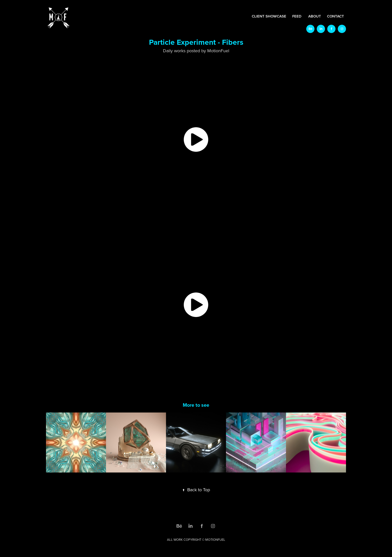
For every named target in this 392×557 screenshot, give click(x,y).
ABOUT (315, 16)
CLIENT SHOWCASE (269, 16)
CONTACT (335, 16)
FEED (297, 16)
